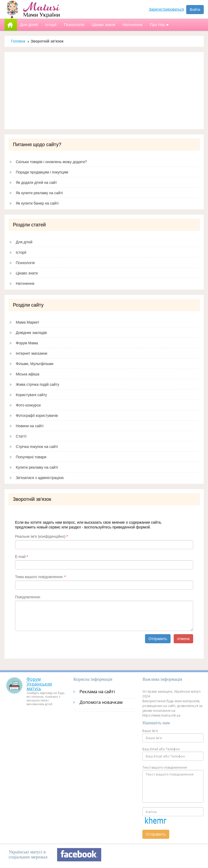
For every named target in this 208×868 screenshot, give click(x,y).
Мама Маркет (28, 322)
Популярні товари (31, 457)
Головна (18, 41)
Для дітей (24, 242)
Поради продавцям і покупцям (42, 172)
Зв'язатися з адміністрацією (40, 478)
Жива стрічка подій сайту (38, 384)
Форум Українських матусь (39, 684)
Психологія (25, 263)
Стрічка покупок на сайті (37, 447)
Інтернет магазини (32, 353)
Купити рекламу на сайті (37, 467)
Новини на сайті (30, 426)
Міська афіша (28, 374)
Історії (21, 252)
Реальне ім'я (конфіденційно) (42, 536)
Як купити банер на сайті (37, 203)
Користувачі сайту (31, 395)
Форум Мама (27, 343)
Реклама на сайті (97, 692)
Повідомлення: (28, 597)
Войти (195, 10)
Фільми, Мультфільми (35, 364)
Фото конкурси (28, 405)
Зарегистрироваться (166, 9)
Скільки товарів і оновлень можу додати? (51, 162)
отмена (183, 639)
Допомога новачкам (101, 702)
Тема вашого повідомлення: (41, 577)
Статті (21, 436)
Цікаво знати (27, 273)
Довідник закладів (31, 333)
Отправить (158, 639)
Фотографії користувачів (37, 416)
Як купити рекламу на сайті (39, 193)
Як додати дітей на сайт (37, 183)
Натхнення (25, 283)
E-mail (22, 557)
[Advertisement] (104, 91)
